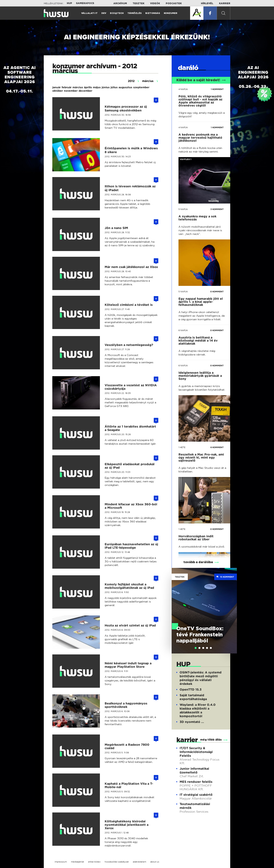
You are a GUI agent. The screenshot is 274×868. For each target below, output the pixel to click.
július (114, 87)
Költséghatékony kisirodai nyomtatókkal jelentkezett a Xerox (127, 825)
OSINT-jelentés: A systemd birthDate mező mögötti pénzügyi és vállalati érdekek (201, 678)
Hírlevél (207, 3)
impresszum (61, 862)
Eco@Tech (117, 13)
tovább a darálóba (198, 562)
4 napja (183, 89)
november (71, 91)
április (88, 87)
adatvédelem (139, 862)
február (67, 87)
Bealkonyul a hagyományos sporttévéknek (126, 705)
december (85, 91)
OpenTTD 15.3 (191, 690)
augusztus (125, 87)
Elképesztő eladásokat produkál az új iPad (130, 466)
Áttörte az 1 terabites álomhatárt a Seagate (130, 428)
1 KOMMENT (217, 89)
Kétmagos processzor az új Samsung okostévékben (126, 108)
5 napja (183, 209)
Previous (176, 605)
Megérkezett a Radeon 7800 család (127, 746)
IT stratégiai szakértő (196, 795)
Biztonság (153, 13)
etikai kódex (94, 862)
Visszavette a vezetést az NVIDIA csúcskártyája (131, 387)
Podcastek (174, 3)
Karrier (225, 3)
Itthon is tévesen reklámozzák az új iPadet (130, 188)
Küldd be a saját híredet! (201, 80)
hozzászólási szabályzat (117, 862)
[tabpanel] (204, 611)
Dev (104, 13)
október (58, 91)
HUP (69, 3)
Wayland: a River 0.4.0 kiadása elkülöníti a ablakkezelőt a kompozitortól (198, 710)
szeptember (141, 87)
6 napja (183, 330)
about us (155, 862)
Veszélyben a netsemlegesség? (129, 345)
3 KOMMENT (217, 209)
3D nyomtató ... (192, 722)
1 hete (182, 447)
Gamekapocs (85, 3)
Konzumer (171, 13)
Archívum (120, 3)
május (97, 87)
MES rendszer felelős (196, 782)
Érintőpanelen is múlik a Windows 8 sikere (131, 150)
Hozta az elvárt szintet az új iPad (130, 625)
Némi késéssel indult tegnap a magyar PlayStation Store (128, 665)
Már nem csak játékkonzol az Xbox (131, 267)
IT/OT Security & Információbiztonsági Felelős (196, 752)
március (78, 87)
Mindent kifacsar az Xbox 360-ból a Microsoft (131, 506)
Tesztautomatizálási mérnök (195, 806)
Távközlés (135, 13)
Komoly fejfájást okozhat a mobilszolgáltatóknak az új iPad (129, 586)
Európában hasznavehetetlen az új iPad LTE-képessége (131, 546)
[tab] (196, 648)
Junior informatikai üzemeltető (194, 771)
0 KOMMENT (217, 292)
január (57, 87)
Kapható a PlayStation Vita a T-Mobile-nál (129, 785)
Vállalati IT (89, 13)
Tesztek (139, 3)
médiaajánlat (77, 862)
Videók (155, 3)
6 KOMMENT (217, 447)
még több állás (211, 740)
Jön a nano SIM (116, 228)
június (106, 87)
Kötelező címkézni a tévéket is (129, 305)
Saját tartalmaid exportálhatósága (193, 697)
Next (232, 605)
